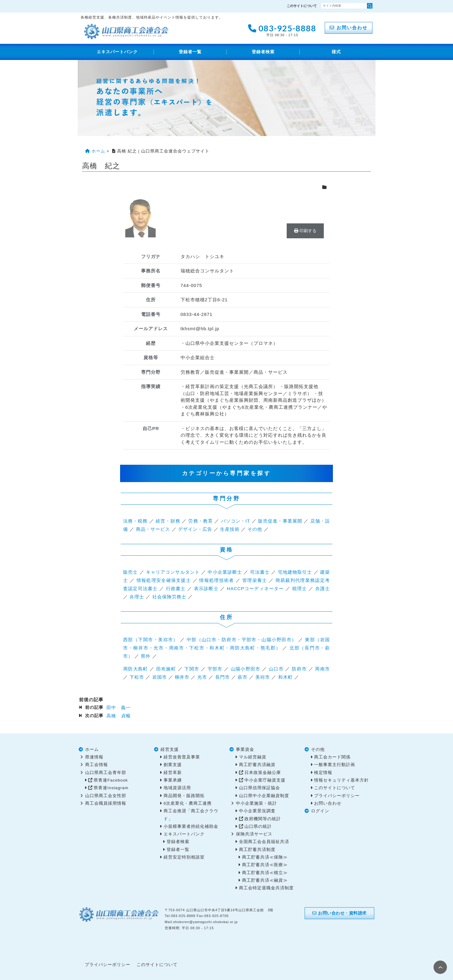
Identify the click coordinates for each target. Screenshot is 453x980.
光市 (202, 677)
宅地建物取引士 (295, 572)
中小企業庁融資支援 (265, 780)
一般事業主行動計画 (335, 765)
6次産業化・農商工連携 (188, 803)
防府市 (299, 669)
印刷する (305, 231)
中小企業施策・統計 (256, 803)
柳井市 (182, 677)
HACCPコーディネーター (255, 588)
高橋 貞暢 (119, 716)
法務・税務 (135, 521)
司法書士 (260, 572)
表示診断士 (206, 588)
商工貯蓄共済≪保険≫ (265, 857)
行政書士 (176, 588)
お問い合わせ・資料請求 (339, 913)
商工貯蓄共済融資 (257, 765)
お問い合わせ (349, 28)
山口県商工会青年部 (106, 773)
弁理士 (137, 597)
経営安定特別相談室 (184, 857)
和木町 (285, 677)
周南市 (322, 669)
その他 (255, 529)
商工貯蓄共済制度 (257, 850)
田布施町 (166, 669)
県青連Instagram (111, 788)
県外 (146, 656)
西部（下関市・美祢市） (151, 640)
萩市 (243, 677)
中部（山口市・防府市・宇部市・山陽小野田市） (242, 640)
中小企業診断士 (225, 572)
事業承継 (173, 780)
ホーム (92, 749)
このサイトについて (302, 6)
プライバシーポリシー (337, 796)
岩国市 (160, 677)
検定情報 (323, 773)
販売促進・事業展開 (280, 521)
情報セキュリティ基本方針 (341, 780)
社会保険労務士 (169, 597)
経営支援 (170, 749)
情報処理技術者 (216, 580)
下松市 (137, 677)
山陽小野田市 (246, 669)
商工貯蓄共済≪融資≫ (265, 880)
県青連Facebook (111, 780)
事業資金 (245, 749)
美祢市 (263, 677)
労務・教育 (201, 521)
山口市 (276, 669)
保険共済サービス (254, 834)
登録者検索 (263, 52)
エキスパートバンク (117, 52)
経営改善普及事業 (182, 757)
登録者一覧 (190, 52)
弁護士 (323, 588)
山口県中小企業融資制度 (264, 796)
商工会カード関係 (332, 757)
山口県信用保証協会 (259, 788)
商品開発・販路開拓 (184, 796)
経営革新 (173, 773)
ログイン (320, 811)
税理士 (300, 588)
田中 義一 (119, 707)
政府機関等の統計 (263, 819)
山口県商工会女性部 (106, 796)
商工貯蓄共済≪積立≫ (265, 873)
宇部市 (215, 669)
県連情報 (94, 757)
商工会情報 (97, 765)
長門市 (223, 677)
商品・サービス (153, 529)
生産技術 (230, 529)
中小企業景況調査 (257, 811)
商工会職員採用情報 (106, 803)
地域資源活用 (177, 788)
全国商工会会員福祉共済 (264, 842)
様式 (336, 52)
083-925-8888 (282, 30)
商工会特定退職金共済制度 (266, 888)
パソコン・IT (236, 521)
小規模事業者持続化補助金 (191, 826)
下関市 (192, 669)
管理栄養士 (255, 580)
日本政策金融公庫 (263, 773)
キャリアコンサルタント (173, 572)
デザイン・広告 (195, 529)
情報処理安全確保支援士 (164, 580)
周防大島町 (136, 669)
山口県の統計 (258, 826)
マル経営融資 (253, 757)
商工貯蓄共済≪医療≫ (265, 865)
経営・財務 (168, 521)
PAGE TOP (440, 967)
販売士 (130, 572)
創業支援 (173, 765)
